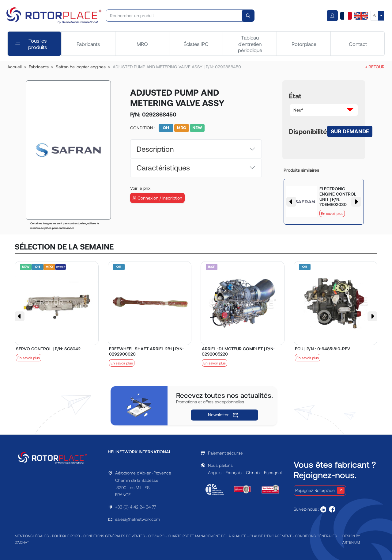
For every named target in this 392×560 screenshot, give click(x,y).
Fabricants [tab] (88, 44)
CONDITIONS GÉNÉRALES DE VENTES (114, 536)
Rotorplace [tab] (304, 44)
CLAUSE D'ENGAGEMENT (271, 536)
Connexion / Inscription (157, 198)
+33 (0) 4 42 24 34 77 (136, 507)
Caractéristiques (163, 168)
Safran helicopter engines (81, 67)
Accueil (15, 67)
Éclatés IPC (196, 44)
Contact (358, 44)
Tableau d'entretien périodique (250, 44)
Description (155, 149)
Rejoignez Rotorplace (320, 490)
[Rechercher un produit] (174, 16)
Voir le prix (140, 188)
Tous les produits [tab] (31, 44)
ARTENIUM (351, 542)
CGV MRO (156, 536)
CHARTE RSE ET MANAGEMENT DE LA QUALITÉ (207, 536)
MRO (142, 44)
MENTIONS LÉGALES (32, 536)
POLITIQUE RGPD (66, 536)
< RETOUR (375, 67)
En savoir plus (332, 213)
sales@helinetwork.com (138, 519)
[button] (324, 110)
